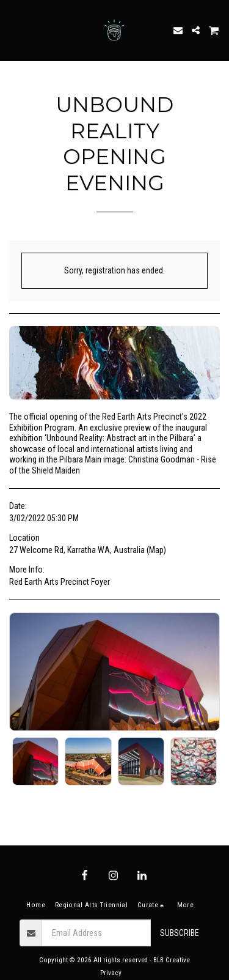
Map (156, 550)
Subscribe (180, 933)
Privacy (111, 973)
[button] (13, 30)
